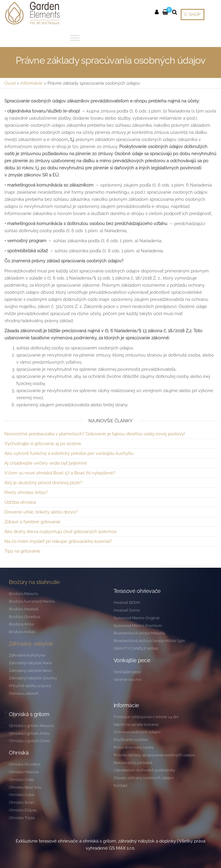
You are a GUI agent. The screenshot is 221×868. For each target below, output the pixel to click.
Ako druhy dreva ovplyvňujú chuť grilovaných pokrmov (61, 532)
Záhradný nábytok (31, 644)
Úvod (10, 83)
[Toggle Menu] (75, 38)
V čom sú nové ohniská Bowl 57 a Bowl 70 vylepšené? (60, 473)
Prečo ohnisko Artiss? (26, 492)
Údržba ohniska (20, 502)
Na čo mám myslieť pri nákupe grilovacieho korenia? (58, 541)
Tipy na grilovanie (22, 551)
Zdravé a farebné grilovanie (32, 522)
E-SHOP (193, 15)
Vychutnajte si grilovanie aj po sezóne (43, 444)
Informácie (31, 83)
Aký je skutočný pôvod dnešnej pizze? (43, 483)
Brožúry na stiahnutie (34, 582)
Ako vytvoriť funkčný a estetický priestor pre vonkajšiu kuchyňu (69, 453)
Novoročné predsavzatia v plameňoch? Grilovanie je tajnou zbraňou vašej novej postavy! (95, 434)
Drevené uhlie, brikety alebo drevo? (41, 512)
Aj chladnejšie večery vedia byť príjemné (46, 463)
